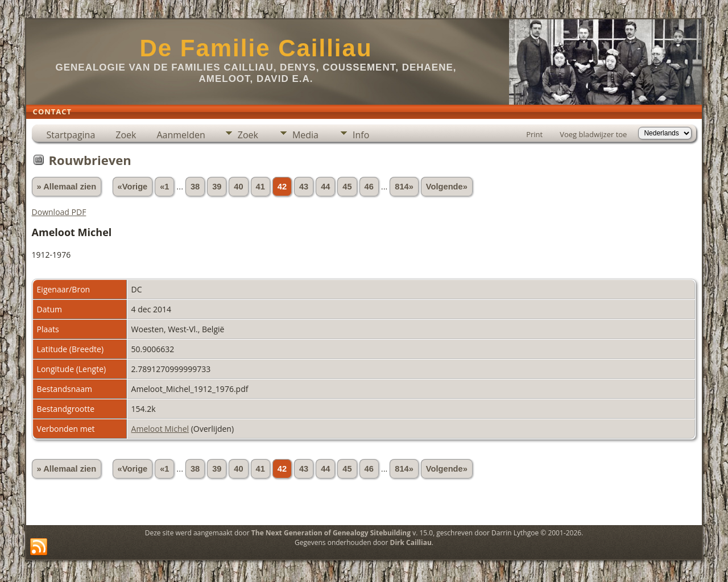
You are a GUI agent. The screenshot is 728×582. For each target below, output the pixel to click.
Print (534, 134)
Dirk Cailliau (411, 542)
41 (260, 187)
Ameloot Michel (160, 429)
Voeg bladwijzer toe (593, 134)
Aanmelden (181, 135)
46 (369, 187)
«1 (164, 187)
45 (347, 187)
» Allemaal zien (67, 187)
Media (305, 135)
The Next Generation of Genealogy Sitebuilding (331, 533)
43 (304, 187)
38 (195, 187)
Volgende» (447, 187)
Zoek (126, 135)
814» (404, 187)
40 (238, 187)
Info (361, 135)
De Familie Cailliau (256, 48)
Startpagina (71, 135)
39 (217, 187)
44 (325, 187)
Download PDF (59, 212)
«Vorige (133, 187)
